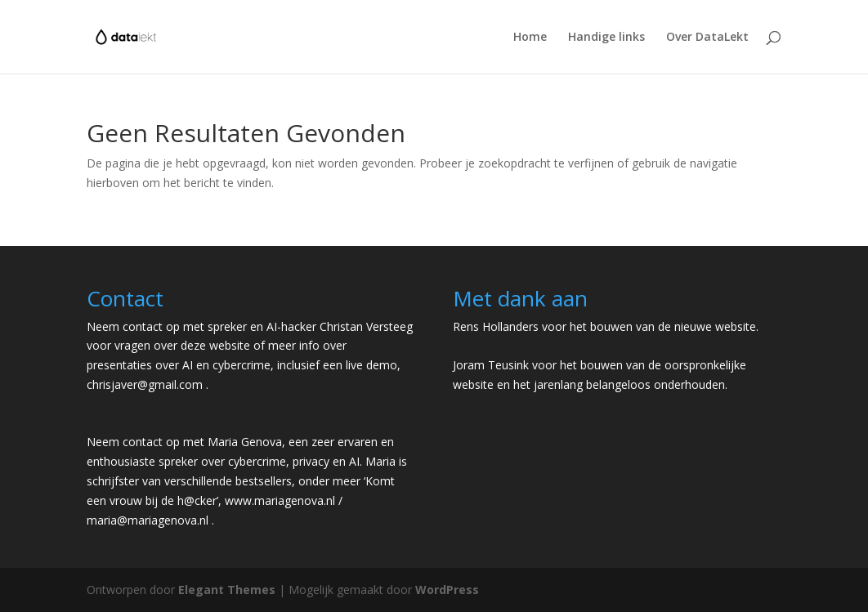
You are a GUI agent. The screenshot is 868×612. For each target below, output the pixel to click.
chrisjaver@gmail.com (145, 384)
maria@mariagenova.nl (148, 520)
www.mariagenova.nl (280, 500)
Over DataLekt (707, 38)
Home (530, 38)
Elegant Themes (227, 590)
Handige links (606, 38)
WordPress (447, 590)
